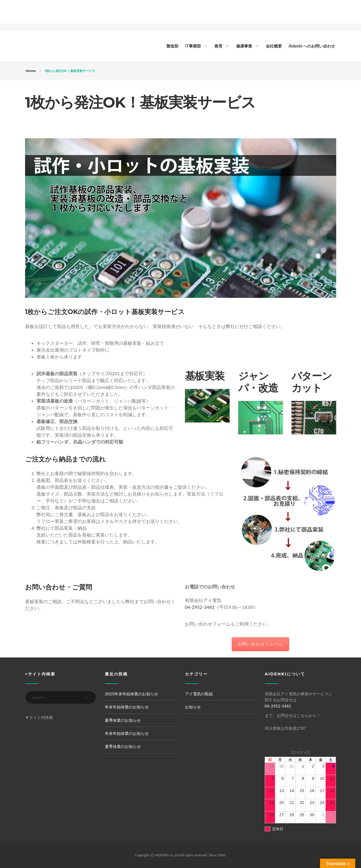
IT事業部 (193, 46)
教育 (219, 46)
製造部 (172, 46)
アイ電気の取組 (199, 694)
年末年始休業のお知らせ (127, 707)
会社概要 (274, 46)
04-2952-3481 (200, 607)
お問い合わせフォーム (260, 644)
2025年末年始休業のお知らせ (131, 694)
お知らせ (193, 707)
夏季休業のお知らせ (123, 720)
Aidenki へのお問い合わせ (312, 46)
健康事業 (244, 46)
